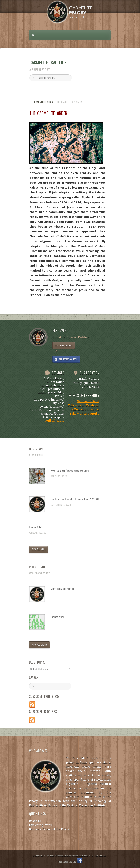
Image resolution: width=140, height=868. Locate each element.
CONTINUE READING (64, 345)
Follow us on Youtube (85, 414)
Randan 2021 (36, 527)
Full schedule (55, 421)
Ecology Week (57, 617)
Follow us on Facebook (83, 405)
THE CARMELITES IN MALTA (70, 102)
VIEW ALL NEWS (39, 549)
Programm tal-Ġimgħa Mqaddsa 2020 (70, 471)
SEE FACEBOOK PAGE (68, 359)
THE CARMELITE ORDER (42, 102)
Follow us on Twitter (85, 410)
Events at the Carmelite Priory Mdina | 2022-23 (75, 499)
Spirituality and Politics (62, 589)
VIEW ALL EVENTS (39, 645)
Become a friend (88, 401)
